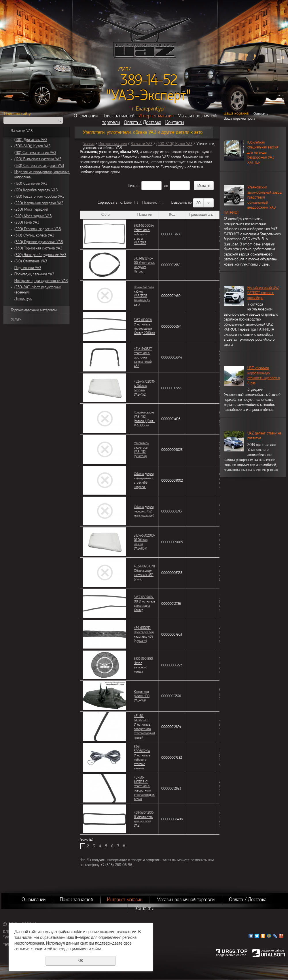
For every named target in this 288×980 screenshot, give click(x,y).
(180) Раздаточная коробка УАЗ (39, 197)
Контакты (175, 122)
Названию (150, 203)
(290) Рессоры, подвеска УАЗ (38, 229)
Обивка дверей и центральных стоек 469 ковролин (144, 480)
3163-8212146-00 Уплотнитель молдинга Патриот (145, 265)
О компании (86, 116)
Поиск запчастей (118, 116)
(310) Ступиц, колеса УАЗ (34, 235)
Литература (23, 299)
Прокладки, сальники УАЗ (34, 274)
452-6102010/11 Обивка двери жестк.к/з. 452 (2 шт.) (144, 573)
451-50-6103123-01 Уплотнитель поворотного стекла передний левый (145, 788)
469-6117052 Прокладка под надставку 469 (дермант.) (144, 634)
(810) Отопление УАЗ (31, 261)
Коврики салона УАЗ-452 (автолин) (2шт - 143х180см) (145, 419)
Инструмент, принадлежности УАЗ (41, 281)
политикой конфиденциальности (62, 949)
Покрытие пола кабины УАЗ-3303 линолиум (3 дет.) (144, 296)
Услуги (16, 319)
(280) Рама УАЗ (27, 222)
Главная (89, 144)
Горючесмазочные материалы (34, 310)
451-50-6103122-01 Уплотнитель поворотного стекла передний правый (145, 727)
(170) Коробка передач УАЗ (36, 190)
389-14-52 (149, 80)
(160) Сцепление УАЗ (31, 184)
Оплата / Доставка (143, 122)
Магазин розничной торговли (186, 900)
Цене (128, 203)
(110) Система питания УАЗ (35, 153)
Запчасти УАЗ (22, 131)
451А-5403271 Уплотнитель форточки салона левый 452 (143, 357)
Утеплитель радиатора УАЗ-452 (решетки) (141, 450)
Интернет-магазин (156, 116)
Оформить (261, 114)
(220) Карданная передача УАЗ (39, 203)
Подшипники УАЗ (28, 268)
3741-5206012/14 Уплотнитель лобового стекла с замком (142, 757)
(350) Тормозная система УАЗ (38, 248)
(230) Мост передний (31, 209)
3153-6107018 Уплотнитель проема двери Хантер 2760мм (144, 326)
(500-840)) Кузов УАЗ (32, 146)
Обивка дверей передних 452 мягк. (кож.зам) (144, 511)
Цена (132, 186)
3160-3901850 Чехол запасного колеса (143, 665)
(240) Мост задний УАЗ (33, 216)
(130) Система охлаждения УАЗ (39, 166)
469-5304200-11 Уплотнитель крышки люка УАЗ (144, 819)
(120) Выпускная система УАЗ (38, 159)
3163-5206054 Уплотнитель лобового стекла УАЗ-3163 (144, 234)
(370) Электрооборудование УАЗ (40, 255)
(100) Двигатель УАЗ (31, 140)
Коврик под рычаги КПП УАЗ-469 (142, 696)
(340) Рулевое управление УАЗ (39, 242)
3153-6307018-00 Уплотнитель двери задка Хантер (145, 604)
